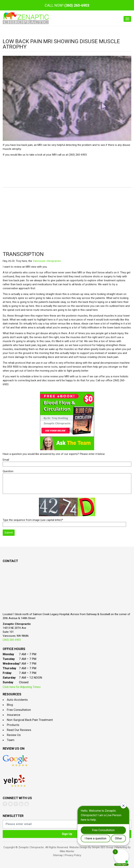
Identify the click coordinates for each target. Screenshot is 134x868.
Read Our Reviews (19, 730)
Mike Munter (67, 851)
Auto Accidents (17, 700)
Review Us (14, 735)
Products (13, 725)
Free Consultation (19, 710)
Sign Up (67, 834)
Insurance (14, 715)
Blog (10, 705)
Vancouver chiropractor (47, 261)
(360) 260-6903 (77, 5)
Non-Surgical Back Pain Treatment (30, 720)
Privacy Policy (73, 855)
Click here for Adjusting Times (22, 687)
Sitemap (58, 855)
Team (11, 740)
